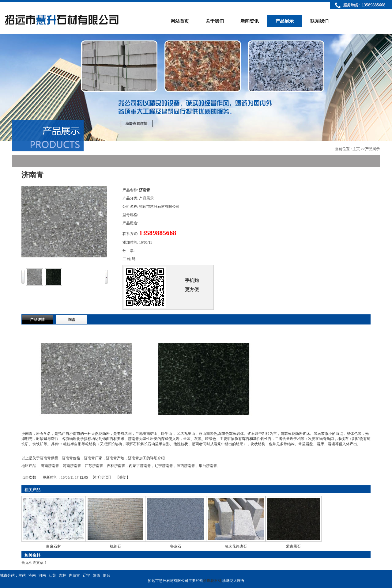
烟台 (107, 575)
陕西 (96, 575)
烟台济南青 (208, 466)
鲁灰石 (176, 546)
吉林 (62, 575)
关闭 (123, 477)
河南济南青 (72, 466)
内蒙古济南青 (140, 466)
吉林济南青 (116, 466)
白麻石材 (54, 546)
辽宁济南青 (164, 466)
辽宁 (86, 575)
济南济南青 (50, 466)
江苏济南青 (94, 466)
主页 (356, 149)
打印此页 (102, 477)
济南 (32, 575)
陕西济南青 (186, 466)
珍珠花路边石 (236, 546)
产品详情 (37, 320)
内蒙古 (74, 575)
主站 (22, 575)
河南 (42, 575)
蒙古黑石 (293, 546)
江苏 (52, 575)
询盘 (72, 320)
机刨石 (115, 546)
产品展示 (372, 149)
